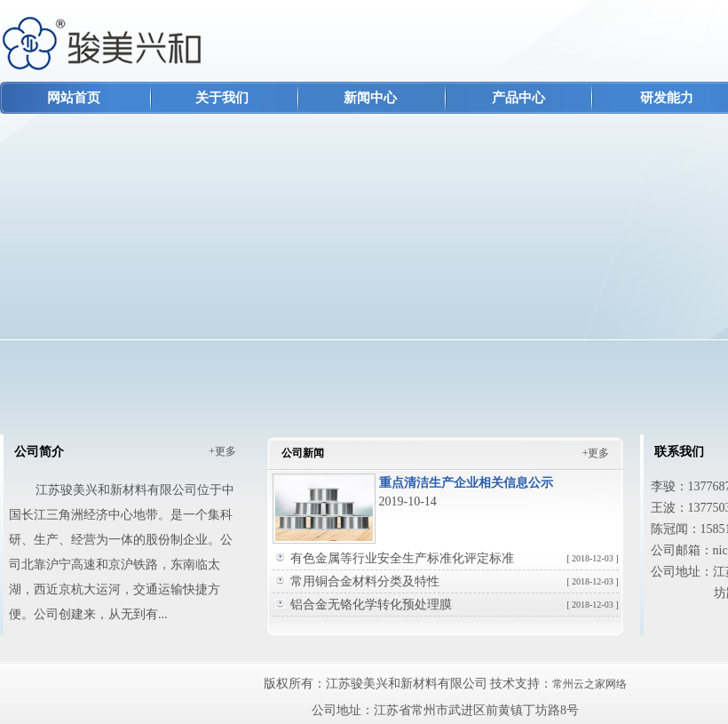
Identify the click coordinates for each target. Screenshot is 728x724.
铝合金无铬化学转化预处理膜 (455, 605)
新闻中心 (370, 98)
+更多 (222, 451)
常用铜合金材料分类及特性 (455, 581)
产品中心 (518, 98)
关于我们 (222, 98)
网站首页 (74, 98)
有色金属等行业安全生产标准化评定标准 (455, 558)
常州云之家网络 (590, 684)
